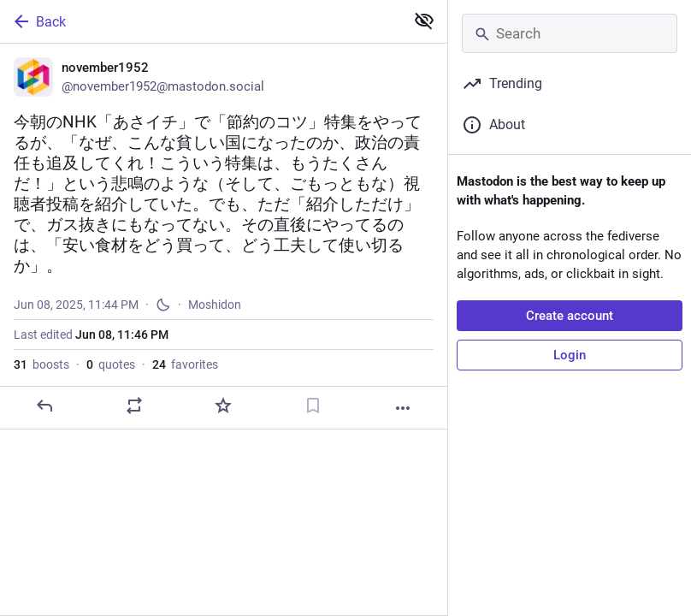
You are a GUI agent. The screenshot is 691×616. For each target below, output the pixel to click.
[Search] (570, 33)
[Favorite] (223, 406)
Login (570, 355)
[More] (403, 408)
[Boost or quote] (134, 406)
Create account (570, 316)
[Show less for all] (424, 21)
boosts (41, 364)
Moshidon (215, 305)
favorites (185, 364)
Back (38, 21)
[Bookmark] (313, 406)
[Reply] (44, 406)
